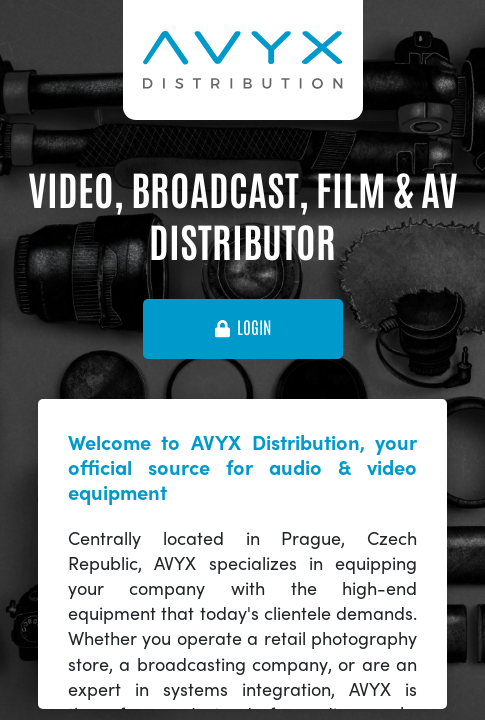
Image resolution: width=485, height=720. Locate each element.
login (243, 328)
